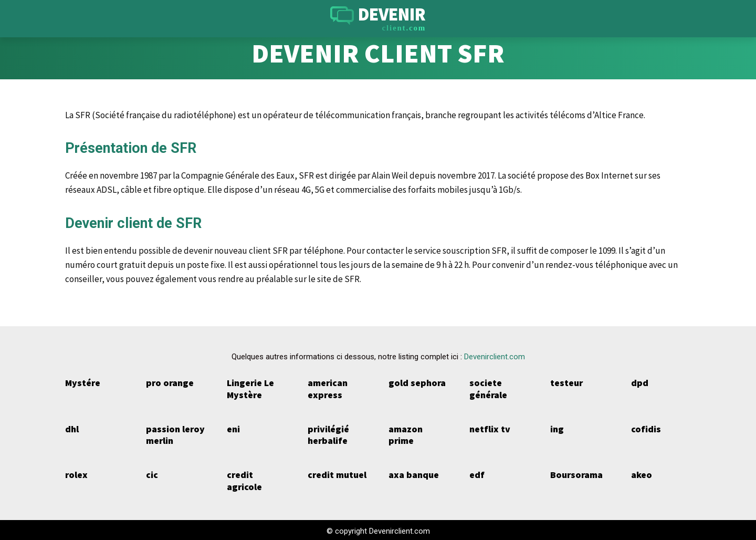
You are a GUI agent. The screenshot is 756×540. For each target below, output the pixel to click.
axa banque (413, 474)
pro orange (169, 383)
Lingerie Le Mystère (250, 389)
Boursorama (576, 474)
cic (151, 474)
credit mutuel (336, 474)
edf (476, 474)
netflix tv (489, 428)
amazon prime (418, 428)
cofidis (645, 428)
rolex (76, 474)
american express (327, 389)
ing (557, 428)
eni (233, 428)
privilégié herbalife (328, 434)
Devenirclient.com (495, 357)
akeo (641, 474)
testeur (566, 383)
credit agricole (244, 480)
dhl (72, 428)
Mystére (82, 383)
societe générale (488, 389)
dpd (639, 383)
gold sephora (415, 383)
